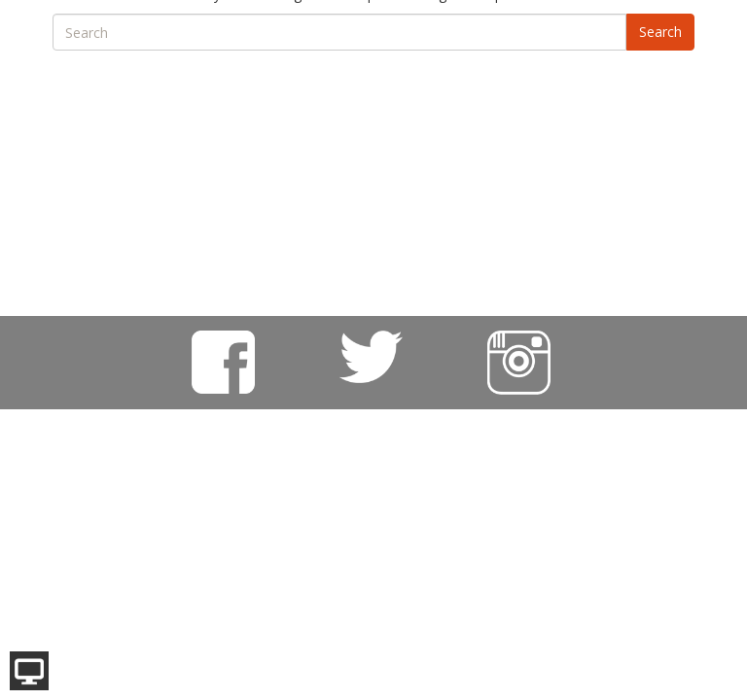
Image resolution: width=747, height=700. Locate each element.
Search (660, 32)
